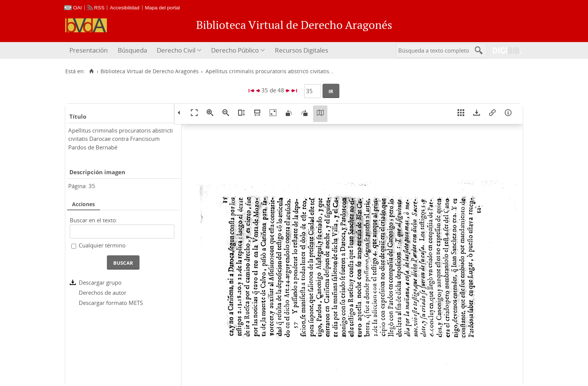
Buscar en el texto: (94, 220)
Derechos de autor (103, 293)
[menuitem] (89, 51)
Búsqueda (132, 50)
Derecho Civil (176, 50)
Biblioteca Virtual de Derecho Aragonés (150, 71)
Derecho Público (235, 50)
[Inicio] (91, 71)
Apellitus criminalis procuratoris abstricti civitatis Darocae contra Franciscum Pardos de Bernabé (121, 139)
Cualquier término (102, 245)
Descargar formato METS (111, 303)
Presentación (88, 50)
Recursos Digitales (301, 50)
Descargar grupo (100, 282)
